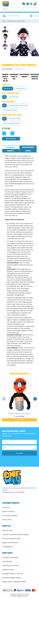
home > (5, 21)
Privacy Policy (7, 520)
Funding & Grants (8, 570)
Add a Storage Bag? (11, 93)
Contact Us (6, 508)
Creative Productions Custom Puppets (16, 535)
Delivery (28, 151)
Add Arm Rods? (9, 102)
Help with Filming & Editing (11, 578)
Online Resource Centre (10, 566)
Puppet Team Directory (10, 543)
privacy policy (7, 436)
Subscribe (19, 453)
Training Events (7, 547)
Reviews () (11, 151)
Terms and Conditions (10, 516)
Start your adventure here (11, 539)
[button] (35, 399)
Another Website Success (19, 596)
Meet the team (7, 530)
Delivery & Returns (9, 512)
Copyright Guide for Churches (13, 574)
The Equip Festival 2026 (10, 557)
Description (11, 147)
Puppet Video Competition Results (14, 582)
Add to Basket (11, 139)
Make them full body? (12, 115)
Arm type (6, 85)
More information (28, 147)
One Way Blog (7, 562)
